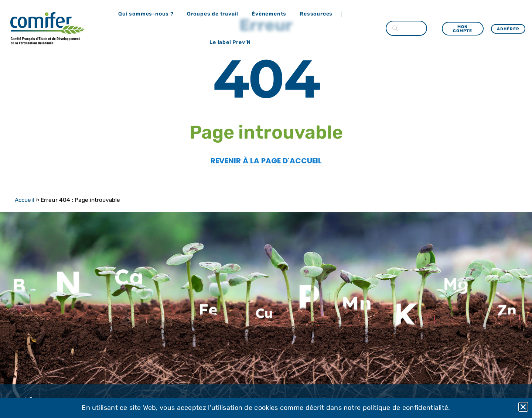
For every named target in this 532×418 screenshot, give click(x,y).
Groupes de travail (214, 14)
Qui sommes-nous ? (148, 14)
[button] (523, 407)
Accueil (25, 200)
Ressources (318, 14)
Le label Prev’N (232, 43)
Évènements (271, 14)
